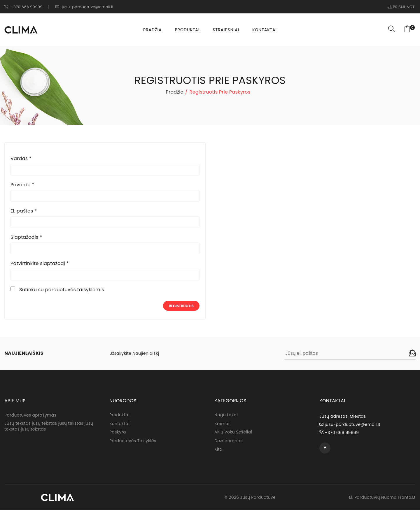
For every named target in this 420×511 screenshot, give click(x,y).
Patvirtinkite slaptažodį (40, 264)
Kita (218, 451)
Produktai (187, 30)
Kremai (222, 424)
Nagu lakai (226, 416)
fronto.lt (407, 498)
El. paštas (24, 211)
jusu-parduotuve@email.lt (85, 7)
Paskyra (118, 433)
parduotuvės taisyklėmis (75, 290)
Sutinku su (62, 290)
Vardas (21, 159)
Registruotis (181, 306)
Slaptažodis (26, 237)
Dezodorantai (229, 442)
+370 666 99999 (23, 7)
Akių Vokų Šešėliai (233, 433)
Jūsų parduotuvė (258, 498)
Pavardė (22, 185)
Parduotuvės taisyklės (133, 442)
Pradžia (152, 30)
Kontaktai (265, 30)
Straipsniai (226, 30)
